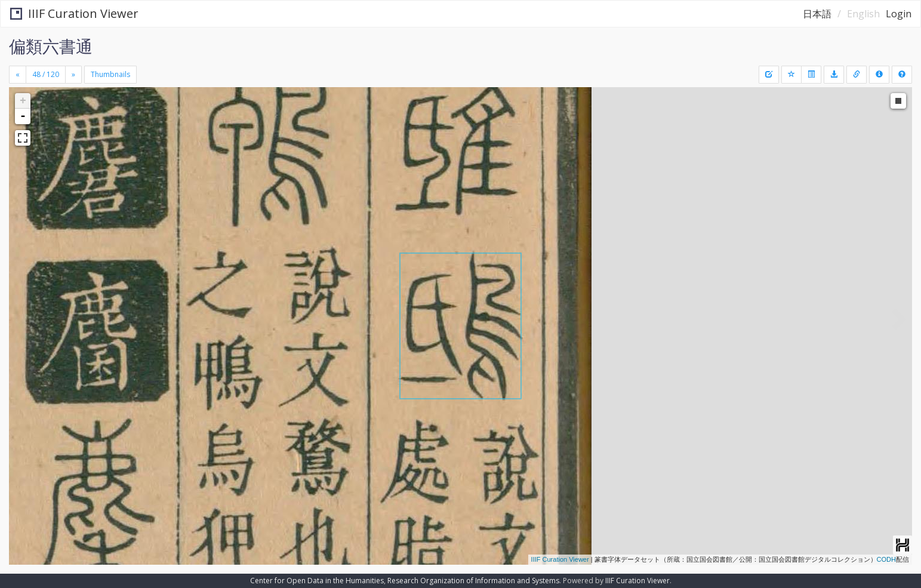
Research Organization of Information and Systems (473, 581)
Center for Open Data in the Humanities (317, 581)
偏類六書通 (51, 46)
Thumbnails (110, 74)
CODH (886, 559)
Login (899, 14)
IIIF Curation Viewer (74, 13)
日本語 (817, 14)
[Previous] (18, 75)
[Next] (73, 75)
